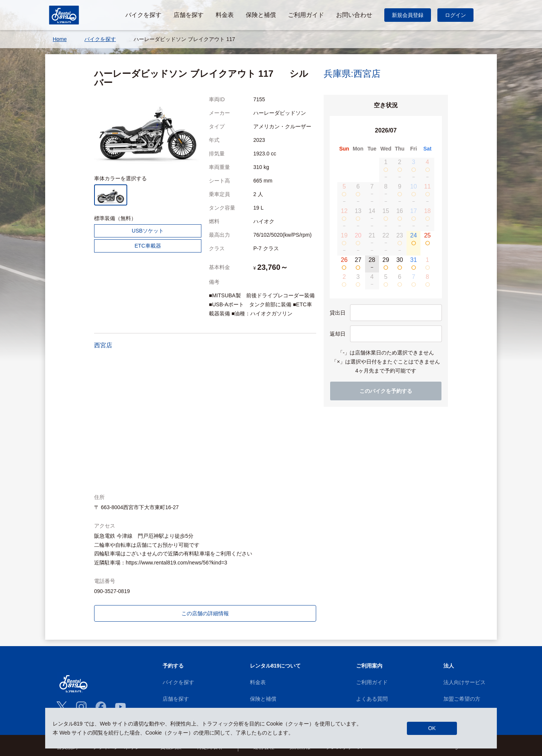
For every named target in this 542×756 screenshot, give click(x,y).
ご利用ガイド (372, 682)
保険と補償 (263, 699)
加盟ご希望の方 (462, 699)
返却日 (338, 334)
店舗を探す (176, 699)
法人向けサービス (464, 682)
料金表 (258, 682)
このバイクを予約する (386, 391)
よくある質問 (372, 699)
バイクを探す (178, 682)
